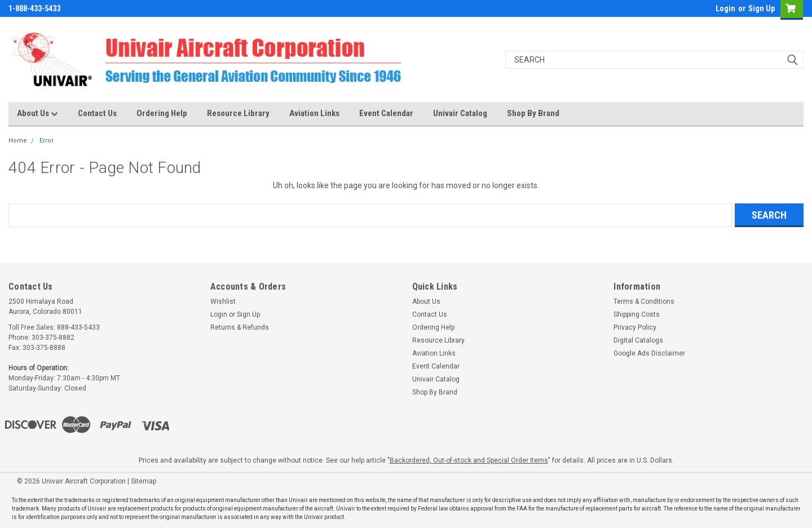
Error (47, 141)
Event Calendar (386, 113)
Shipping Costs (637, 314)
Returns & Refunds (240, 327)
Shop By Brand (533, 113)
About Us (37, 114)
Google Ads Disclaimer (649, 353)
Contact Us (97, 113)
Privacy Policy (635, 327)
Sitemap (144, 481)
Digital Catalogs (638, 340)
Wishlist (223, 301)
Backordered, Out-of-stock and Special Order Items (469, 460)
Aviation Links (314, 113)
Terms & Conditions (644, 301)
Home (18, 141)
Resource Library (238, 113)
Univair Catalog (460, 113)
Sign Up (762, 8)
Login (725, 8)
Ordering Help (162, 113)
